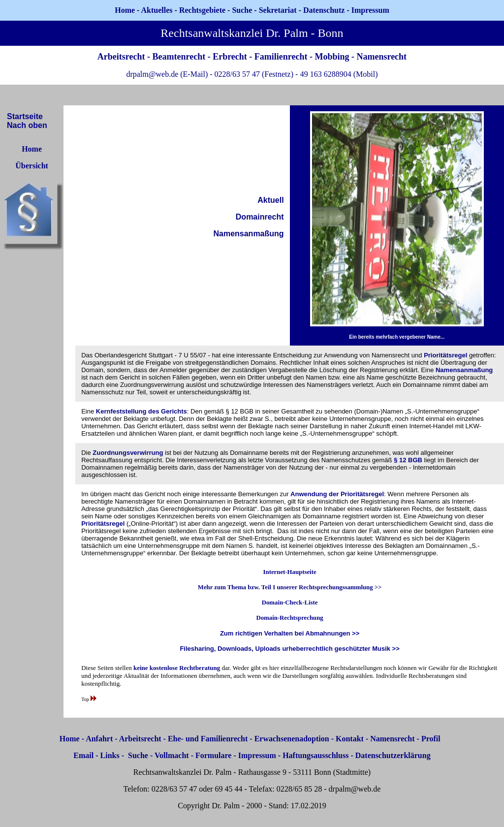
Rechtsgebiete (202, 10)
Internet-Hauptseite (290, 572)
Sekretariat (279, 10)
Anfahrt (99, 739)
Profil (431, 739)
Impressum (257, 755)
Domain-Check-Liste (290, 603)
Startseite (25, 116)
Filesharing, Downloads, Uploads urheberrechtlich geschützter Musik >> (289, 649)
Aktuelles (157, 10)
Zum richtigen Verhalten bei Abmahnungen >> (290, 633)
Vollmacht (172, 755)
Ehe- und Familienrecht (208, 739)
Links (110, 755)
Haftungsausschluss (315, 755)
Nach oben (27, 125)
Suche (242, 10)
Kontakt (350, 739)
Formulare (213, 755)
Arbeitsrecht (140, 739)
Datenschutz (324, 10)
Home (125, 10)
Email (83, 755)
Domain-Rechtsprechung (289, 618)
